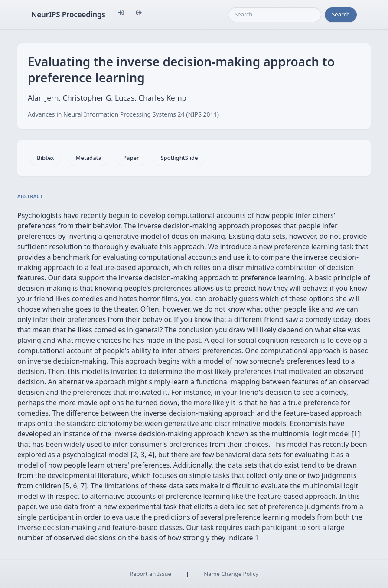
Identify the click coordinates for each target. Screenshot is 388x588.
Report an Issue (150, 574)
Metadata (88, 158)
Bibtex (45, 158)
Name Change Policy (231, 574)
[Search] (275, 15)
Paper (131, 158)
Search (341, 14)
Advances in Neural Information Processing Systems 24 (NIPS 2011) (123, 114)
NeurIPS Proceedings (68, 15)
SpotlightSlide (179, 158)
